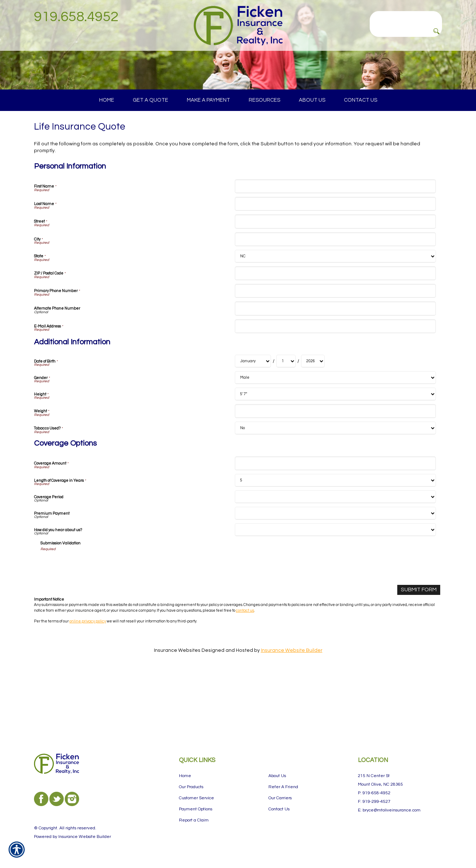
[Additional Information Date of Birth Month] (253, 424)
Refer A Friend (283, 787)
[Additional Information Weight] (335, 474)
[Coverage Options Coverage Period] (335, 560)
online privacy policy (88, 683)
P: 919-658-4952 (374, 793)
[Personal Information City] (335, 302)
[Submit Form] (420, 652)
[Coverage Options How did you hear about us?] (335, 593)
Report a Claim (194, 820)
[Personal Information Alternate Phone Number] (335, 371)
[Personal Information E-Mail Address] (335, 389)
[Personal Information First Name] (335, 249)
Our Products (191, 787)
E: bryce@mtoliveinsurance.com (389, 810)
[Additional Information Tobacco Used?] (335, 491)
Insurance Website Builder (292, 712)
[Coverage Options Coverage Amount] (335, 526)
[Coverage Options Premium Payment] (335, 576)
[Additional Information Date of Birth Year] (313, 424)
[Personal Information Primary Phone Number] (335, 354)
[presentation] (95, 629)
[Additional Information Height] (335, 457)
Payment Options (196, 809)
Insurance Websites (177, 712)
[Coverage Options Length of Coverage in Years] (335, 543)
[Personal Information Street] (335, 284)
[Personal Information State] (335, 319)
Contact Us (279, 809)
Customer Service (196, 798)
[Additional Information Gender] (335, 441)
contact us (245, 672)
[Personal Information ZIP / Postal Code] (335, 336)
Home (185, 776)
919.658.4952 (76, 17)
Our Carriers (280, 798)
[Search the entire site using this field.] (406, 17)
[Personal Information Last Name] (335, 267)
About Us (277, 776)
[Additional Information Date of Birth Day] (286, 424)
